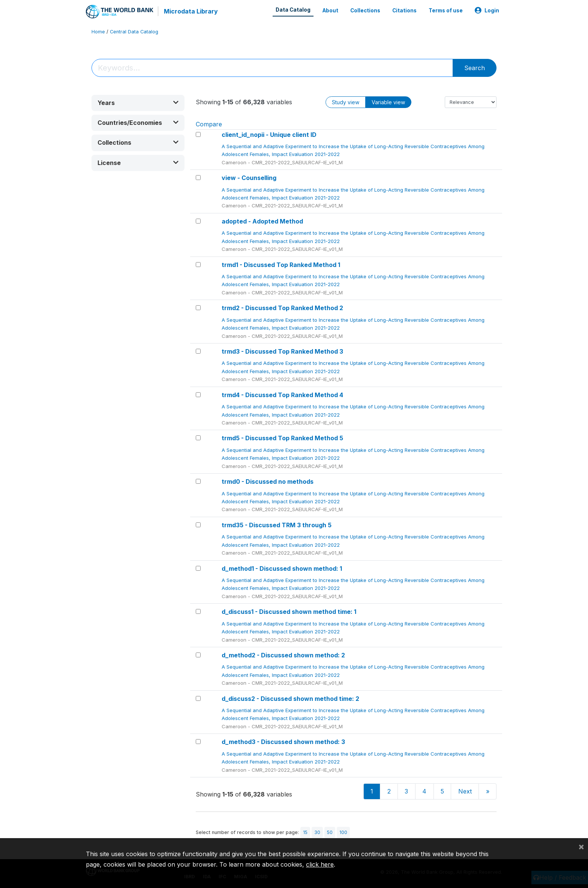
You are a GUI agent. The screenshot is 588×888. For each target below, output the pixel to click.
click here (320, 864)
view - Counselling (249, 178)
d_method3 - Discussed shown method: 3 (283, 742)
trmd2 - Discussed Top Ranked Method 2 (282, 308)
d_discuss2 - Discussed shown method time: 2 (290, 699)
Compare (209, 124)
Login (487, 10)
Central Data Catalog (134, 32)
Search (475, 68)
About (330, 10)
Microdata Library (191, 11)
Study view (346, 102)
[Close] (581, 846)
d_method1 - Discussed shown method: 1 (282, 568)
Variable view (388, 102)
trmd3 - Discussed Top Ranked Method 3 (282, 351)
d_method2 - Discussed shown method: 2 (283, 655)
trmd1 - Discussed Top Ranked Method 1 (281, 265)
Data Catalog (293, 10)
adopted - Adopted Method (262, 221)
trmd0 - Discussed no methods (268, 481)
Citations (404, 10)
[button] (138, 103)
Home (98, 32)
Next (465, 791)
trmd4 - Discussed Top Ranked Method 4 (282, 395)
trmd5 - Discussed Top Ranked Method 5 (282, 438)
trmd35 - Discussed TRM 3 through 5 (277, 525)
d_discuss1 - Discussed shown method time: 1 (289, 612)
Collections (365, 10)
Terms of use (446, 10)
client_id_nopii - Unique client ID (269, 135)
